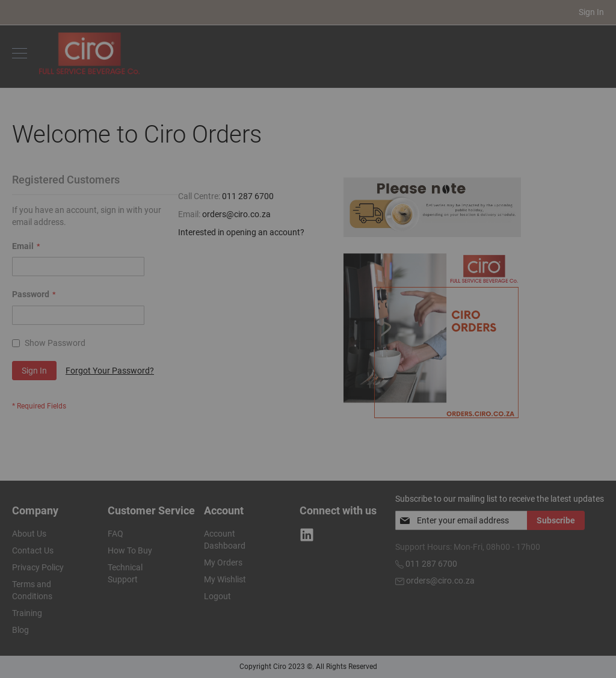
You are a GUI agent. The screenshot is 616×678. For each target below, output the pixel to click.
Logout (217, 596)
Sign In (591, 12)
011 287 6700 (248, 196)
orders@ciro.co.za (236, 214)
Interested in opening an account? (241, 232)
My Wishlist (225, 579)
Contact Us (33, 550)
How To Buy (130, 550)
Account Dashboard (225, 540)
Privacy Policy (38, 567)
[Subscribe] (556, 520)
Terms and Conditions (32, 590)
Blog (20, 630)
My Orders (223, 562)
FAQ (115, 534)
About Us (29, 534)
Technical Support (125, 573)
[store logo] (90, 54)
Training (27, 613)
